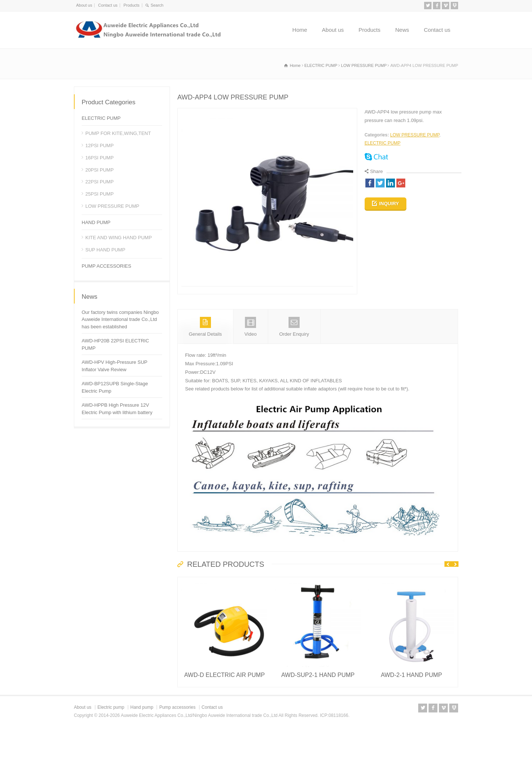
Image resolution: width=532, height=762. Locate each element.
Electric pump (111, 738)
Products (131, 5)
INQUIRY (389, 204)
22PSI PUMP (100, 182)
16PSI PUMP (100, 158)
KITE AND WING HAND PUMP (119, 238)
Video (251, 358)
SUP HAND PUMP (105, 250)
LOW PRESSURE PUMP (415, 135)
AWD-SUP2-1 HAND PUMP (318, 706)
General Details (205, 358)
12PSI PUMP (100, 145)
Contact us (108, 5)
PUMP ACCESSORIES (106, 266)
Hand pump (142, 738)
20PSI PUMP (100, 170)
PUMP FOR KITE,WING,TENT (118, 133)
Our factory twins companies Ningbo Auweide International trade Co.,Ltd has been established (120, 319)
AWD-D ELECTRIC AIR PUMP (224, 706)
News (402, 30)
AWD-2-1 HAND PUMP (412, 706)
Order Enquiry (294, 358)
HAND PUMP (96, 222)
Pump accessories (177, 738)
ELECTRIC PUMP (383, 143)
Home (300, 30)
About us (84, 5)
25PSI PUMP (100, 194)
